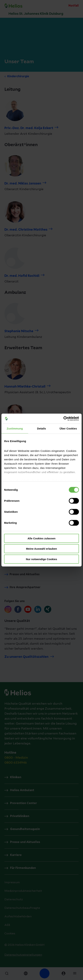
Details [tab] (41, 428)
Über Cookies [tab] (68, 428)
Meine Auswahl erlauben (42, 549)
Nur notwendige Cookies (41, 559)
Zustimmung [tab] (15, 428)
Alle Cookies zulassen (41, 538)
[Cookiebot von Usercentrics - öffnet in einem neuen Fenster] (63, 419)
